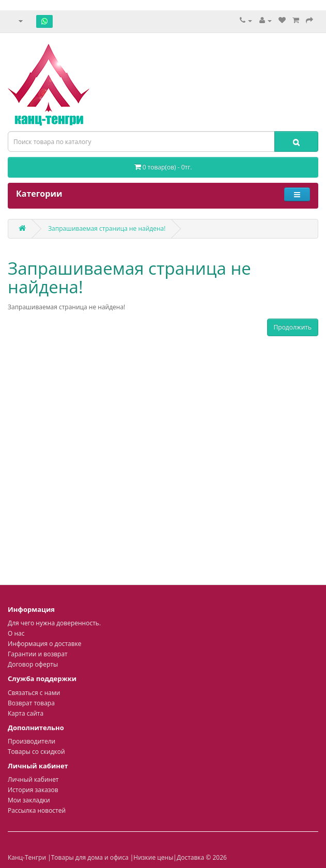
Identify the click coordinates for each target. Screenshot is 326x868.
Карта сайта (26, 713)
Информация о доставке (45, 644)
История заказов (33, 790)
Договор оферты (33, 664)
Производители (32, 741)
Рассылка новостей (37, 810)
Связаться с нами (34, 693)
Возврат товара (31, 703)
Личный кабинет (33, 779)
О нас (16, 633)
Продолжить (293, 327)
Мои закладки (29, 800)
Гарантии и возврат (38, 654)
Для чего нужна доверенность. (54, 623)
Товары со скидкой (36, 752)
